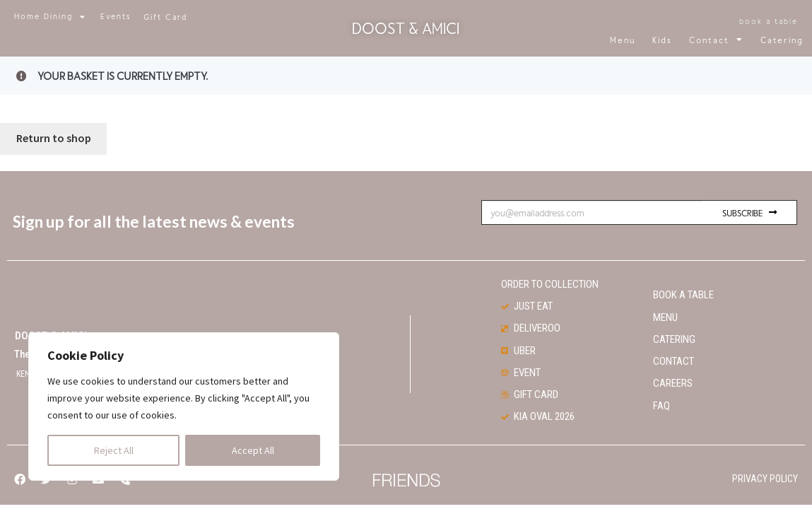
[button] (165, 17)
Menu (623, 40)
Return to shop (54, 122)
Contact (716, 40)
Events (116, 16)
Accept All (253, 450)
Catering (782, 40)
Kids (662, 40)
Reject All (114, 450)
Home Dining (50, 17)
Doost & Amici (406, 28)
